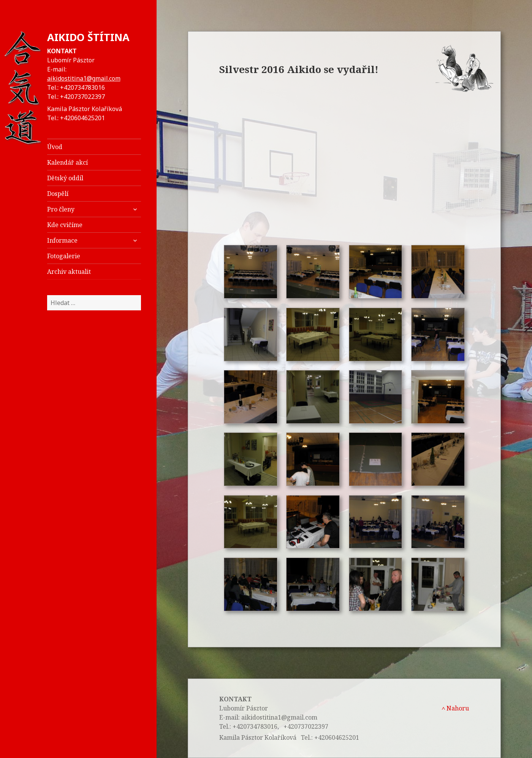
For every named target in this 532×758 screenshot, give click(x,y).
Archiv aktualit (69, 272)
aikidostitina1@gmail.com (84, 78)
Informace (62, 240)
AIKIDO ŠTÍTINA (88, 37)
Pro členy (61, 209)
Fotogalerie (64, 256)
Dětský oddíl (65, 178)
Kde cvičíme (65, 225)
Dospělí (58, 194)
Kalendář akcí (67, 162)
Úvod (55, 147)
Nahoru (455, 708)
